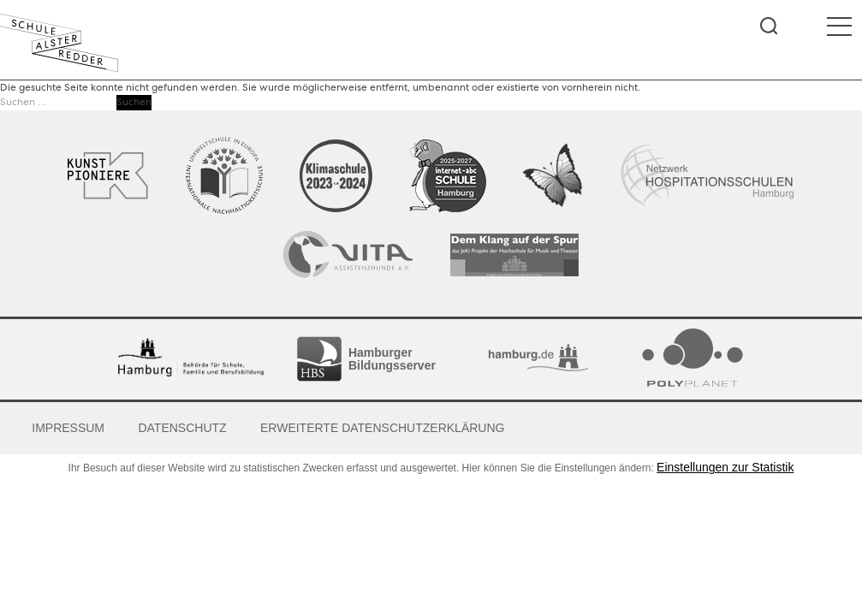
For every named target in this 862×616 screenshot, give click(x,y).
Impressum (68, 428)
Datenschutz (182, 428)
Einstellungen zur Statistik (725, 468)
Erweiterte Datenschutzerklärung (382, 428)
